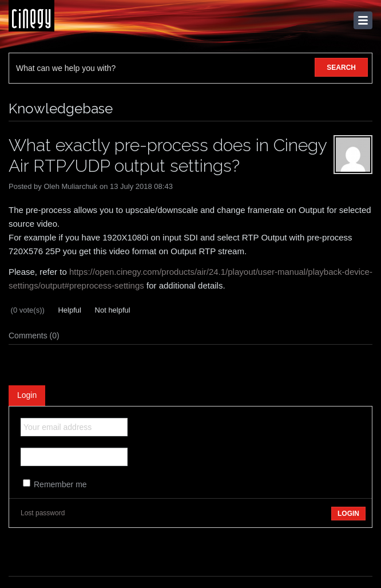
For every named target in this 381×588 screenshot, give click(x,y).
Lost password (43, 513)
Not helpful (112, 310)
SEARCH (341, 68)
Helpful (69, 310)
